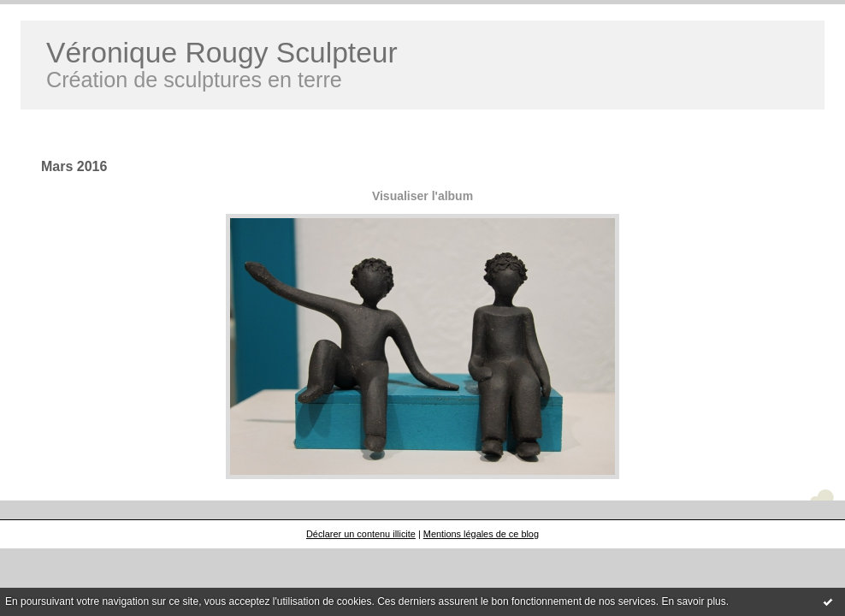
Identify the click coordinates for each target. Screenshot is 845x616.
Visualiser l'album (422, 196)
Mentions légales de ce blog (481, 534)
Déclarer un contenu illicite (361, 534)
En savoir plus (693, 601)
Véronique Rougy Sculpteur (222, 53)
